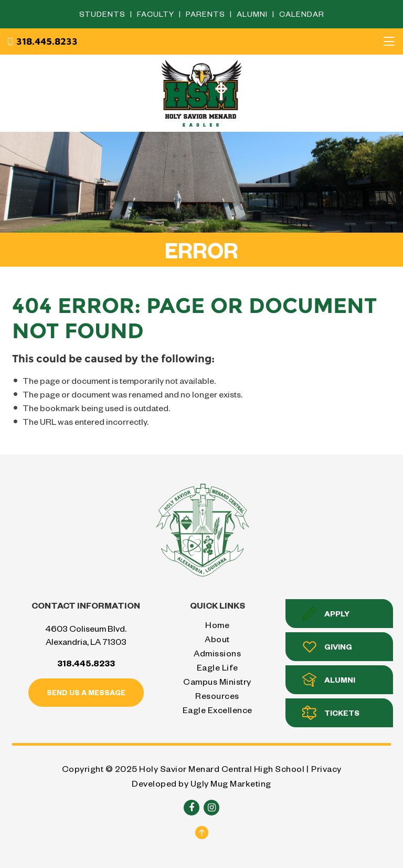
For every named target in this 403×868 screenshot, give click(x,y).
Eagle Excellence (218, 710)
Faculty (157, 14)
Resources (217, 696)
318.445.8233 (42, 41)
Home (217, 625)
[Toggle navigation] (389, 41)
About (217, 639)
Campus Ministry (217, 681)
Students (103, 14)
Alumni (253, 14)
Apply (326, 614)
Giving (327, 647)
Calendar (302, 14)
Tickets (331, 713)
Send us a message (86, 692)
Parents (206, 14)
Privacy (326, 768)
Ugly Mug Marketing (231, 783)
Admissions (217, 653)
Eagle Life (218, 667)
